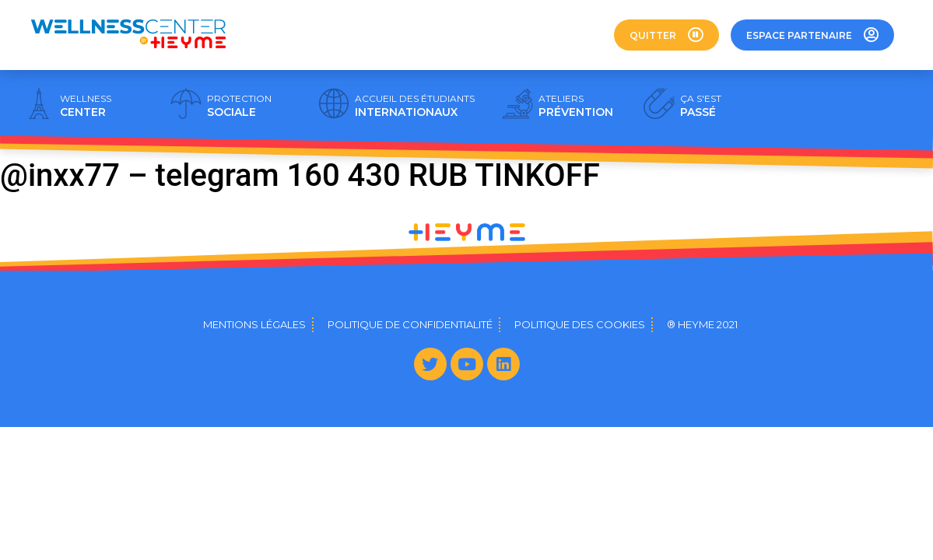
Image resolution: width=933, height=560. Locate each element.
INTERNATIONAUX (415, 106)
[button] (666, 35)
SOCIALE (239, 106)
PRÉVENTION (576, 106)
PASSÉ (701, 106)
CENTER (86, 106)
